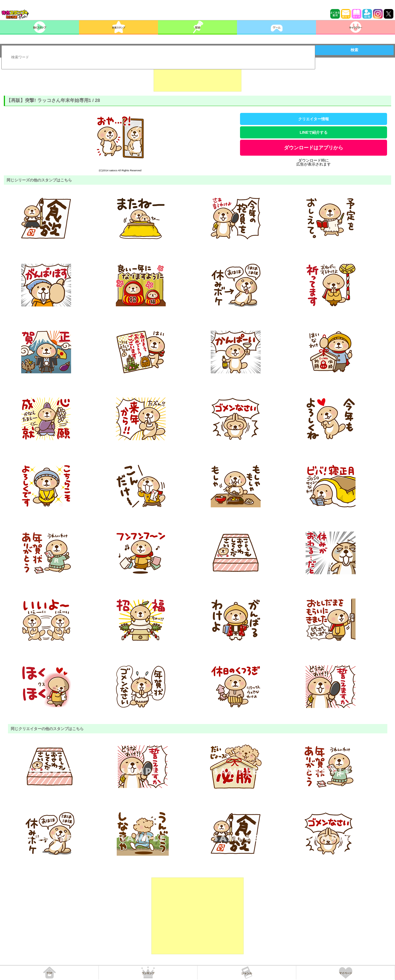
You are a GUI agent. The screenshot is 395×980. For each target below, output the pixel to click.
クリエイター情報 (314, 119)
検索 (354, 50)
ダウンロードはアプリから (314, 148)
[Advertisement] (198, 78)
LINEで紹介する (314, 132)
